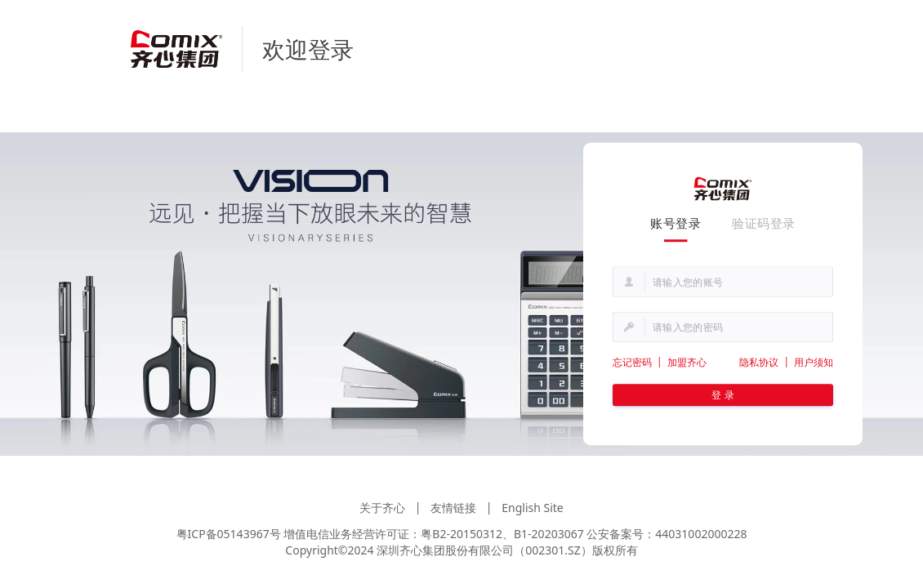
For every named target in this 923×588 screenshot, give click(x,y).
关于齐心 (382, 508)
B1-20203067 (549, 534)
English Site (533, 508)
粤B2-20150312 (461, 534)
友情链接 (453, 508)
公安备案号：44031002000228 (667, 534)
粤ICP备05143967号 (229, 534)
